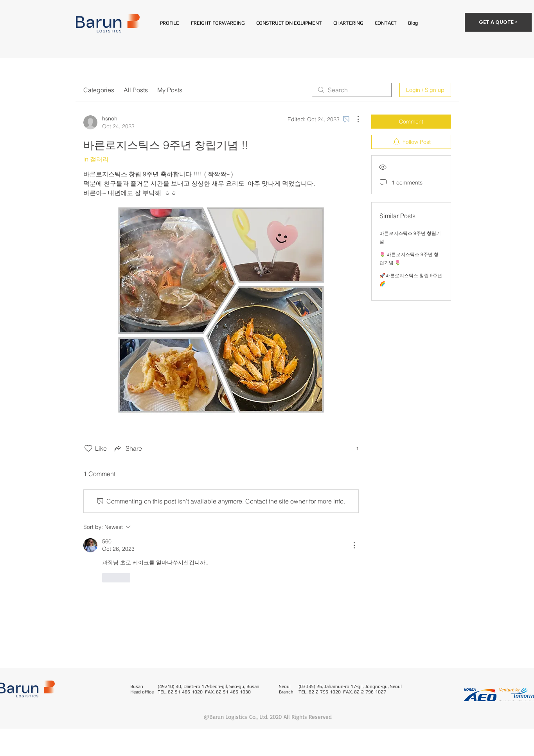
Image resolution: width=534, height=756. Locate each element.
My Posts (170, 90)
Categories (99, 90)
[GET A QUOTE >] (498, 22)
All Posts (136, 90)
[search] (352, 90)
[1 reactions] (353, 449)
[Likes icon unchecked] (88, 448)
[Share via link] (128, 448)
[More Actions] (354, 119)
